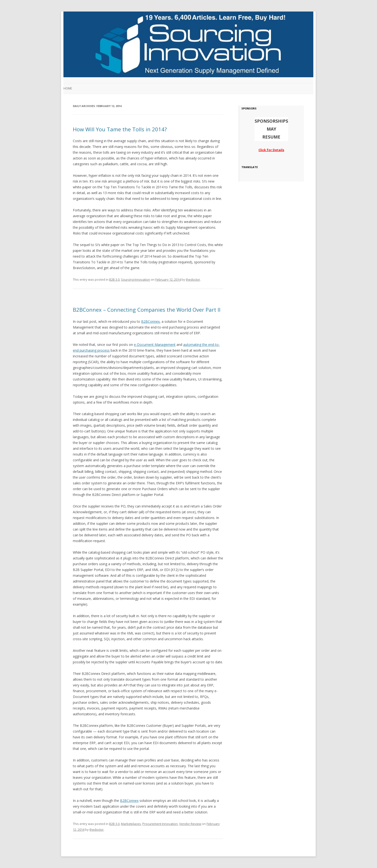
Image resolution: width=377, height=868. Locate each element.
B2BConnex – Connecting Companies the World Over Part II (147, 310)
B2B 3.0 (114, 279)
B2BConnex (150, 321)
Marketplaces (131, 824)
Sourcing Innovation (135, 279)
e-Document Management (155, 345)
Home (68, 88)
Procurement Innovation (160, 824)
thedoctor (193, 279)
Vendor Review (190, 824)
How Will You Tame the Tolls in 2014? (120, 129)
